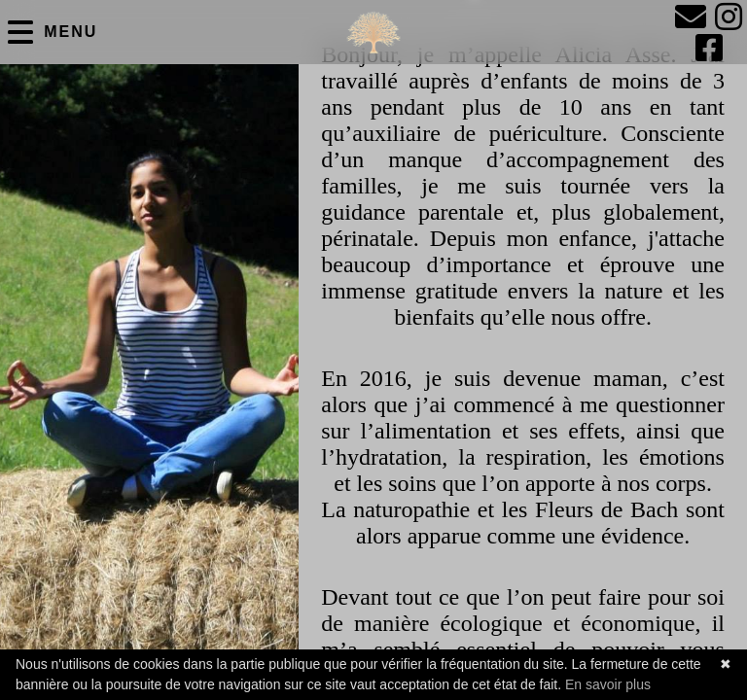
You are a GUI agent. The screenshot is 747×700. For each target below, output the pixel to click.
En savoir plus (608, 684)
